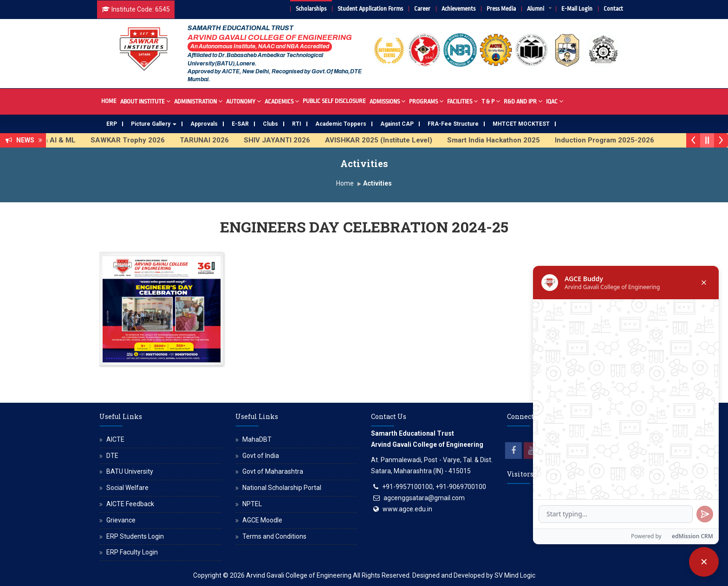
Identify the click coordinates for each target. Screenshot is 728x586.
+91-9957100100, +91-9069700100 (434, 487)
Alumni (536, 9)
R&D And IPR (523, 101)
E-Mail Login (577, 9)
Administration (198, 101)
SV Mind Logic (515, 575)
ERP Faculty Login (132, 552)
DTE (112, 456)
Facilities (462, 101)
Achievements (458, 9)
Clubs (270, 124)
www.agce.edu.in (407, 509)
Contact (613, 9)
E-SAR (240, 124)
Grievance (121, 520)
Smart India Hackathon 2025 (501, 140)
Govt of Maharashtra (273, 471)
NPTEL (252, 504)
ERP (112, 124)
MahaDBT (257, 439)
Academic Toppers (341, 124)
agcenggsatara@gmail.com (424, 498)
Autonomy (244, 101)
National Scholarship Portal (282, 488)
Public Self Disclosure (334, 101)
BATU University (130, 471)
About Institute (145, 101)
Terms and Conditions (274, 536)
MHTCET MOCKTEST (521, 124)
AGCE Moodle (262, 520)
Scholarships (311, 9)
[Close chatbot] (704, 562)
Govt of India (261, 456)
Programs (426, 101)
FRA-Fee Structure (453, 124)
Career (422, 9)
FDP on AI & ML (58, 140)
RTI (297, 124)
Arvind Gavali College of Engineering (299, 575)
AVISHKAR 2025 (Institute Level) (387, 140)
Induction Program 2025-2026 (612, 140)
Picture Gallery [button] (154, 124)
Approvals (204, 124)
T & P (491, 101)
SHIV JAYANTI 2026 (285, 140)
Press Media (501, 9)
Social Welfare (127, 488)
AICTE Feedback (130, 504)
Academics (282, 101)
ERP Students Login (135, 536)
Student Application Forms (370, 9)
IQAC (555, 101)
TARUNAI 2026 (212, 140)
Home (109, 101)
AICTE (115, 439)
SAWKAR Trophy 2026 (136, 140)
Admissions (387, 101)
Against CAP (397, 124)
